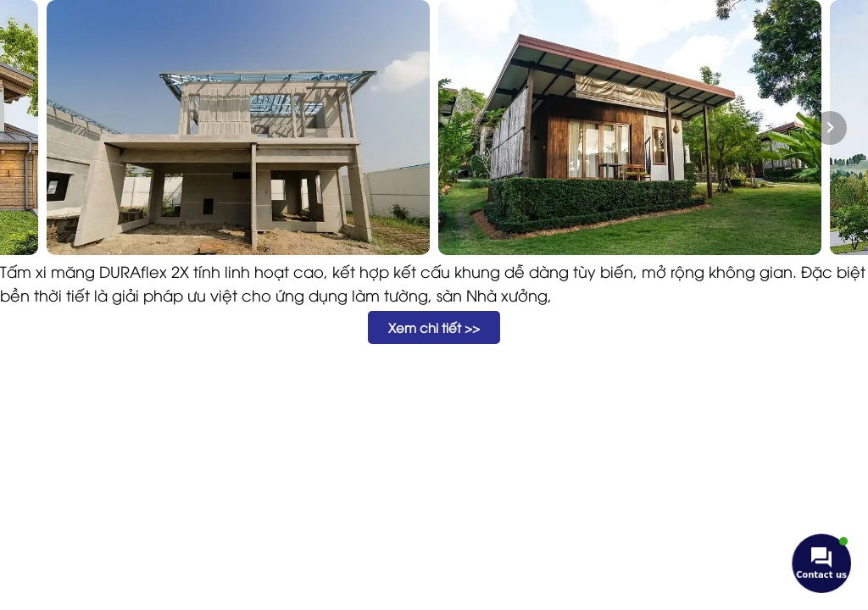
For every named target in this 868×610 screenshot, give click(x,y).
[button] (434, 327)
